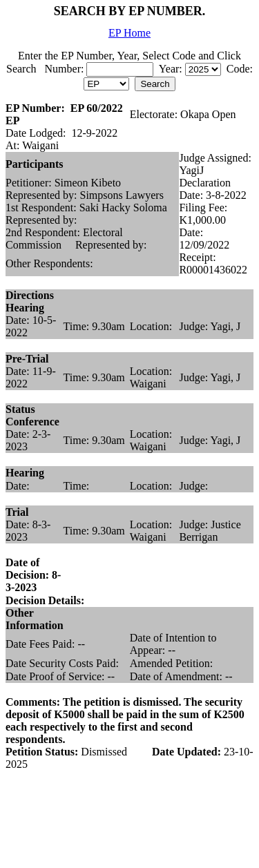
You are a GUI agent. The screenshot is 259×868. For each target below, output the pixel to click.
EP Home (129, 33)
